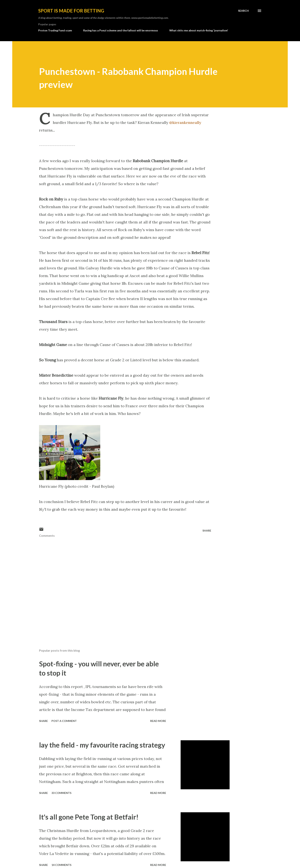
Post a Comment (64, 721)
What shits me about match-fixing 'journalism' (199, 30)
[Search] (243, 11)
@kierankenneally (185, 122)
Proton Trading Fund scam (55, 30)
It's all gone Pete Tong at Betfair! (89, 817)
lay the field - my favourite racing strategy (102, 745)
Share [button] (207, 531)
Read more (158, 721)
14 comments (61, 865)
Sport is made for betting (71, 11)
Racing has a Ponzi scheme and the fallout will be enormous (121, 30)
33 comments (61, 793)
